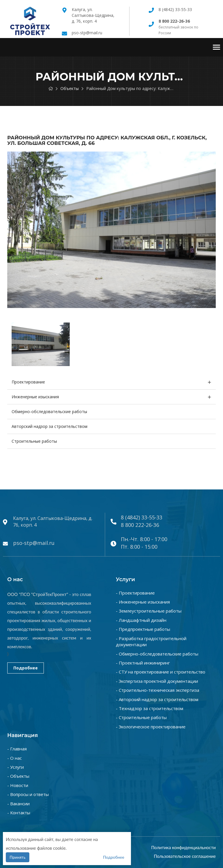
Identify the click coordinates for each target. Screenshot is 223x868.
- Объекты (18, 776)
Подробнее (26, 668)
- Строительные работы (141, 717)
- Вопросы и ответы (28, 794)
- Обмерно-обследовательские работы (157, 654)
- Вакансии (18, 804)
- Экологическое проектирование (151, 727)
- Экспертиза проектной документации (157, 681)
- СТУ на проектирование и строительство (161, 672)
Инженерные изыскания (35, 397)
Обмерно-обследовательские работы (49, 412)
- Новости (18, 785)
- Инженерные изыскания (143, 602)
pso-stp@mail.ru (87, 33)
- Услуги (16, 767)
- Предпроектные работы (143, 629)
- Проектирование (135, 593)
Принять (18, 857)
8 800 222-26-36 (140, 525)
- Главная (17, 749)
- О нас (15, 758)
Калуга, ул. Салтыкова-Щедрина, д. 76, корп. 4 (93, 15)
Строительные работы (34, 441)
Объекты (70, 88)
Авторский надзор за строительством (50, 426)
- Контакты (19, 813)
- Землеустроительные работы (149, 611)
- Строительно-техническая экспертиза (158, 690)
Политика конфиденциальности (184, 847)
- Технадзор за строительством (150, 708)
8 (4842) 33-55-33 (175, 9)
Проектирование (28, 382)
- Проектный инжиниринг (143, 663)
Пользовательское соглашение (185, 856)
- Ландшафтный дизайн (141, 620)
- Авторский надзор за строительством (157, 699)
